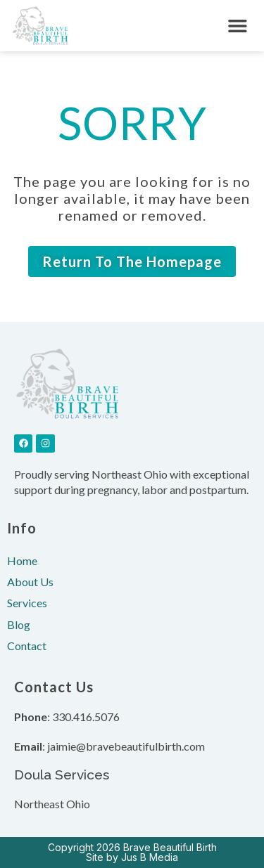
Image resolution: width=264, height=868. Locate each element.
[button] (238, 26)
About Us (30, 582)
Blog (19, 624)
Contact (27, 646)
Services (27, 603)
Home (22, 561)
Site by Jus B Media (132, 857)
